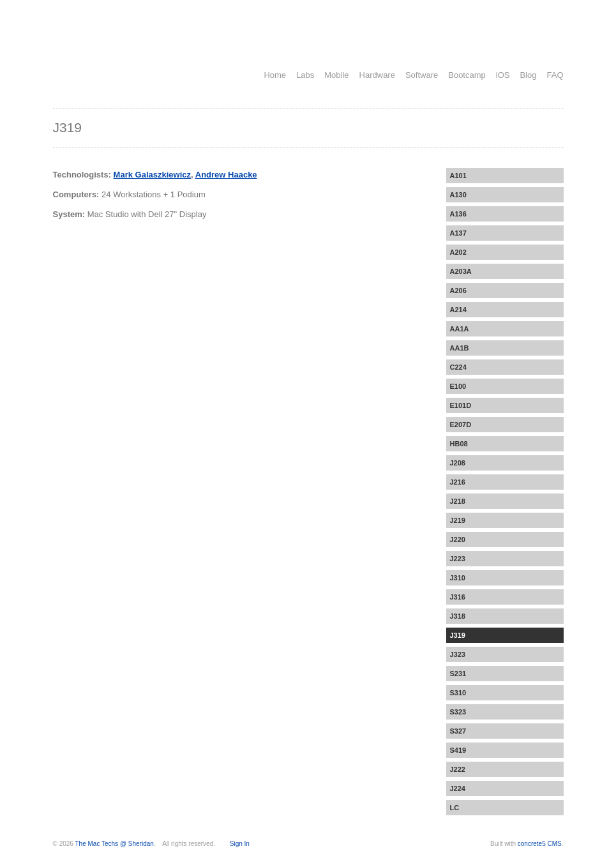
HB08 (459, 444)
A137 (458, 233)
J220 (458, 539)
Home (275, 75)
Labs (305, 75)
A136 (458, 214)
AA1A (460, 329)
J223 (458, 559)
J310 (458, 578)
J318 (458, 616)
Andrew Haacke (226, 175)
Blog (528, 75)
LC (455, 808)
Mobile (336, 75)
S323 (458, 712)
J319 (458, 635)
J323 (458, 654)
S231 (458, 674)
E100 (458, 386)
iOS (503, 75)
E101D (461, 405)
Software (422, 75)
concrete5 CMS (540, 844)
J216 (458, 482)
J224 (458, 788)
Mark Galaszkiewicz (152, 175)
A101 (458, 176)
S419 (458, 750)
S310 (458, 693)
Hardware (377, 75)
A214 (458, 310)
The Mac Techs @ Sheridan (115, 844)
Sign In (240, 844)
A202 (458, 252)
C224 (458, 367)
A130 (458, 195)
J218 (458, 501)
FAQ (555, 75)
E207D (461, 425)
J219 (458, 520)
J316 (458, 597)
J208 (458, 463)
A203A (461, 271)
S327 (458, 731)
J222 (458, 769)
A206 (458, 290)
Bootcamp (467, 75)
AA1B (460, 348)
